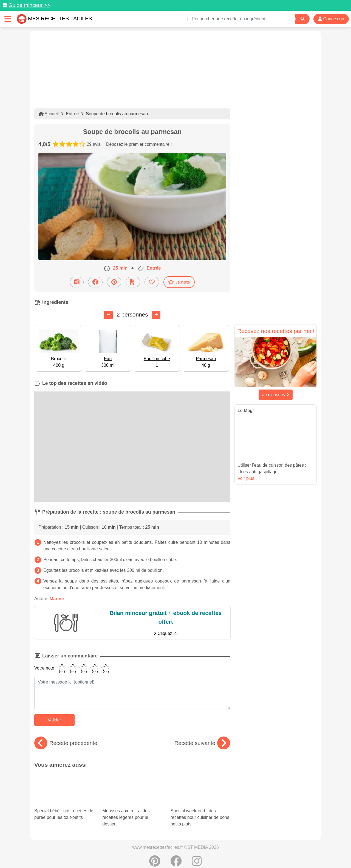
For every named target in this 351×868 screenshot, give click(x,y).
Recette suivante (202, 743)
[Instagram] (197, 836)
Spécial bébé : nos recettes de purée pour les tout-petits (64, 788)
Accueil (49, 114)
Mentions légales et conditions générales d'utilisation (170, 846)
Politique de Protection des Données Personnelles (265, 846)
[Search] (302, 19)
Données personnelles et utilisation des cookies (77, 846)
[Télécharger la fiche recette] (133, 282)
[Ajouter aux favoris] (152, 282)
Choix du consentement (181, 852)
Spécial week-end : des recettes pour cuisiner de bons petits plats (200, 783)
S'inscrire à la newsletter (229, 852)
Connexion (331, 19)
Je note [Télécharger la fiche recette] (179, 282)
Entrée (72, 114)
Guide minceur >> (29, 5)
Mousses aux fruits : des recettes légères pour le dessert (131, 783)
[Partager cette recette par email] (77, 282)
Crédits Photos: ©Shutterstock (127, 852)
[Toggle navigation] (8, 19)
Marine (57, 599)
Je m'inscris (276, 395)
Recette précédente (66, 743)
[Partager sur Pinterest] (114, 282)
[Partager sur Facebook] (95, 282)
